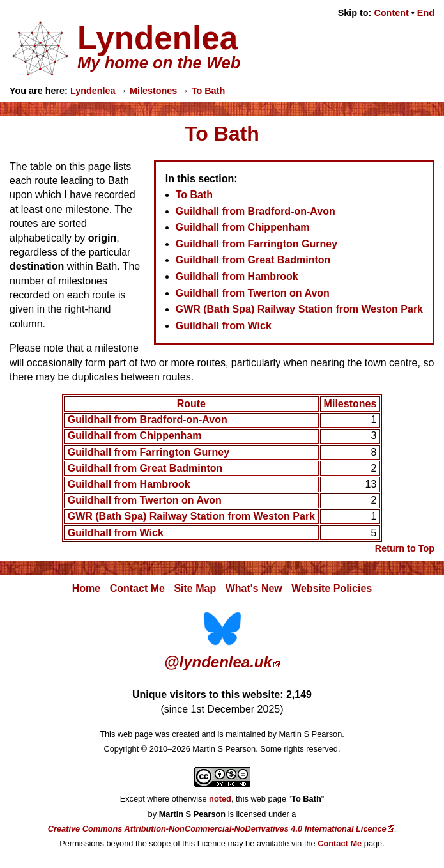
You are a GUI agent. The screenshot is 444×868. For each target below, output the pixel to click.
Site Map (195, 588)
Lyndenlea (93, 91)
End (426, 13)
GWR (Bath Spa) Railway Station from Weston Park (299, 309)
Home (86, 588)
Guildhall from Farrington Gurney (256, 244)
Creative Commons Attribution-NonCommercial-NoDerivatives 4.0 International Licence (217, 829)
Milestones (153, 91)
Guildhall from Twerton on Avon (253, 293)
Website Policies (332, 588)
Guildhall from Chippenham (243, 227)
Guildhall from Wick (224, 326)
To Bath (209, 91)
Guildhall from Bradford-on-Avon (256, 211)
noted (220, 799)
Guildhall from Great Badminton (253, 260)
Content (391, 13)
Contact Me (137, 588)
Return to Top (405, 548)
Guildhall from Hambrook (237, 276)
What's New (254, 588)
